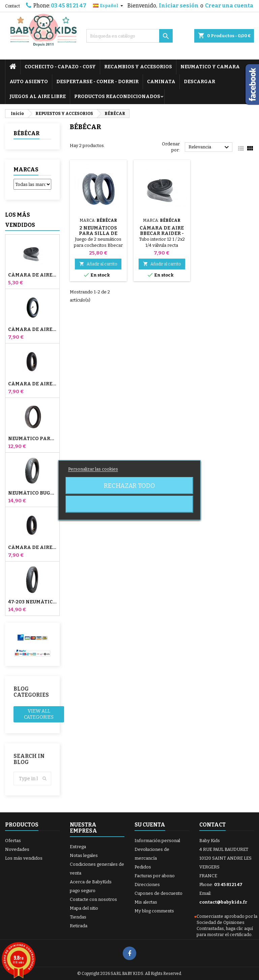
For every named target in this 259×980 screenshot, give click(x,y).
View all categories (39, 714)
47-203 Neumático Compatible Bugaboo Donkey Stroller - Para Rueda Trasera (32, 602)
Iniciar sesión (179, 6)
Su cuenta (150, 825)
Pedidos (143, 867)
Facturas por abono (155, 876)
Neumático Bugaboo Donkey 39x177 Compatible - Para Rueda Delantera (32, 493)
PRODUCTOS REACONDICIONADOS (117, 97)
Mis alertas (146, 902)
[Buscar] (129, 36)
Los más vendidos (20, 220)
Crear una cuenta (229, 6)
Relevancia (210, 147)
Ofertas (13, 841)
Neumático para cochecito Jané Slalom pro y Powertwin (32, 439)
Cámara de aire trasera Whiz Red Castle (32, 548)
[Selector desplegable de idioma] (109, 6)
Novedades (17, 849)
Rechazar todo (129, 485)
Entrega (78, 847)
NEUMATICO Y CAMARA (210, 67)
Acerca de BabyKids (91, 882)
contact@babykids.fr (223, 902)
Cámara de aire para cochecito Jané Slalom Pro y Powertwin (32, 330)
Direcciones (147, 885)
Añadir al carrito (98, 264)
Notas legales (84, 855)
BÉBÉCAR (26, 133)
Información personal (157, 841)
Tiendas (78, 917)
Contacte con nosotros (93, 899)
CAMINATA (161, 82)
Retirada (79, 926)
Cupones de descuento (159, 893)
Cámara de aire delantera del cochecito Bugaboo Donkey (32, 384)
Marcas (26, 170)
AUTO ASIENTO (29, 82)
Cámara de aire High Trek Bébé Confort (32, 275)
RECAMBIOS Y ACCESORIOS (138, 67)
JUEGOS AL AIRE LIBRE (38, 97)
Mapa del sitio (84, 908)
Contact (12, 6)
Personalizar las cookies (93, 469)
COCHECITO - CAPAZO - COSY (60, 67)
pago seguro (83, 891)
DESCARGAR (199, 82)
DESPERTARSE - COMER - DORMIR (97, 82)
